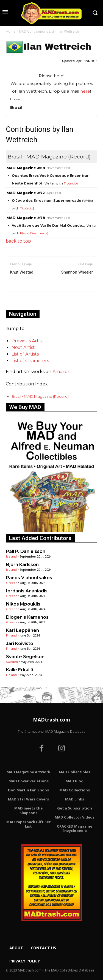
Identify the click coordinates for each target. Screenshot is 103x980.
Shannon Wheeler (77, 272)
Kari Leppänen (23, 630)
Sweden (12, 662)
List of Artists (25, 354)
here (85, 91)
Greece (12, 583)
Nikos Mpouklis (23, 604)
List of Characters (30, 361)
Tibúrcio (70, 183)
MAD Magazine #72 (26, 193)
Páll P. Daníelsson (26, 551)
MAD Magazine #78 (26, 218)
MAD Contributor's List (37, 31)
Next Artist (23, 347)
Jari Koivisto (20, 644)
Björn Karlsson (22, 565)
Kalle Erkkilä (20, 670)
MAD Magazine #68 (26, 168)
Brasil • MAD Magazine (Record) (40, 396)
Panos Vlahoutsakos (29, 578)
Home (11, 31)
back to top (18, 241)
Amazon (62, 372)
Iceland (11, 556)
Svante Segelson (25, 657)
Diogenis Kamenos (27, 617)
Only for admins (25, 301)
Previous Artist (27, 341)
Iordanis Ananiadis (27, 591)
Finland (11, 635)
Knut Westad (22, 272)
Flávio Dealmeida (34, 233)
